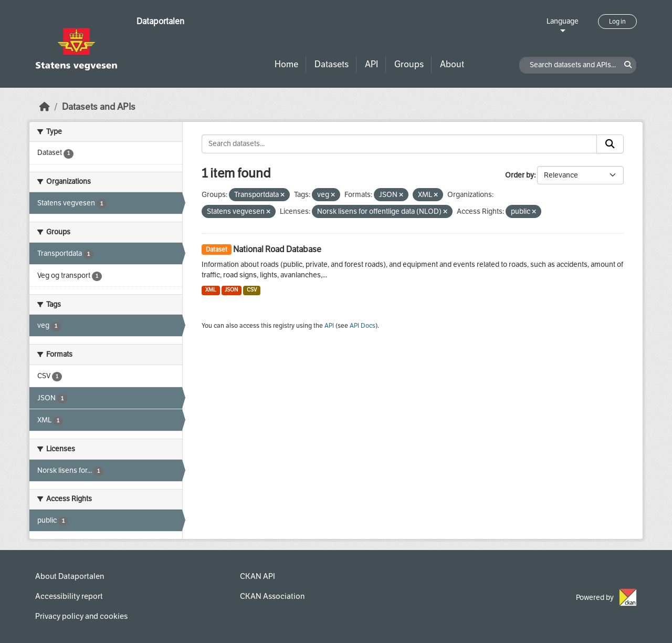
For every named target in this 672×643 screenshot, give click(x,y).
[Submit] (610, 144)
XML (211, 290)
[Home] (45, 107)
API (371, 64)
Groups (409, 64)
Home (286, 64)
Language (563, 21)
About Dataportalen (70, 576)
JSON (231, 290)
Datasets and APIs (99, 107)
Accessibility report (69, 596)
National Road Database (277, 249)
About (452, 64)
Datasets (332, 64)
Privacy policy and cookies (81, 616)
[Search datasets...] (399, 144)
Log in (617, 22)
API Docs (363, 326)
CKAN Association (272, 596)
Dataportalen (160, 21)
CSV (252, 290)
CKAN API (258, 576)
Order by (519, 175)
